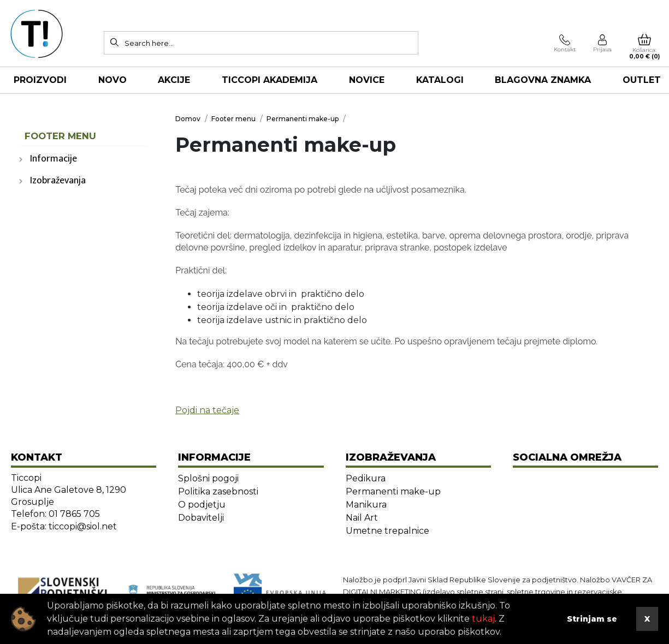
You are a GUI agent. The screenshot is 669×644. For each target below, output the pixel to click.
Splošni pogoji (208, 478)
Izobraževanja (58, 181)
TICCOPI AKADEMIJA (270, 80)
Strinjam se (592, 619)
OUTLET (642, 80)
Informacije (54, 159)
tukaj (483, 619)
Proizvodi (40, 80)
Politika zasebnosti (218, 491)
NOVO (113, 80)
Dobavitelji (201, 518)
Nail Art (362, 518)
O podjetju (202, 505)
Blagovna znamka (543, 80)
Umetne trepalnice (387, 531)
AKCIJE (174, 80)
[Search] (115, 42)
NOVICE (367, 80)
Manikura (366, 505)
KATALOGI (440, 80)
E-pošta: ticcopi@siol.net (64, 526)
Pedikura (366, 478)
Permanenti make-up (393, 491)
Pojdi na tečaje (207, 410)
